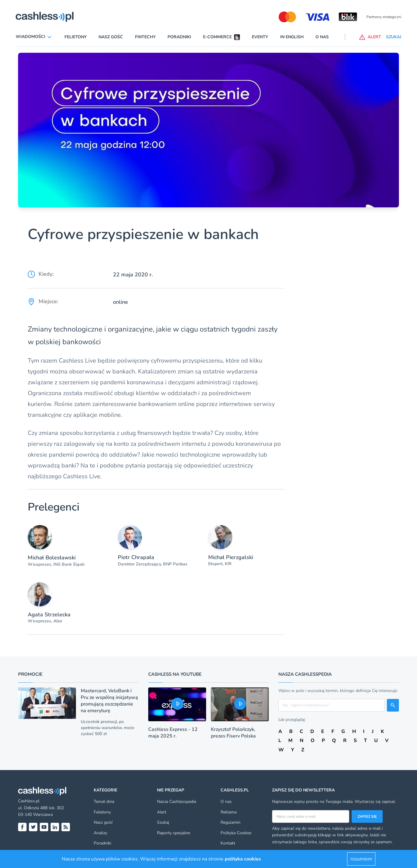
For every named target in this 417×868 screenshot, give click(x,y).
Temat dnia (104, 802)
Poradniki (179, 37)
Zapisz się (367, 816)
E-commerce (217, 37)
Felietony (76, 37)
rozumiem (361, 859)
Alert (162, 812)
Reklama (229, 812)
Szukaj (163, 822)
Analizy (100, 833)
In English (292, 37)
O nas (322, 37)
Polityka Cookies (236, 833)
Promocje (30, 674)
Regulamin (230, 822)
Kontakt (228, 843)
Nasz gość (111, 37)
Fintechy (145, 37)
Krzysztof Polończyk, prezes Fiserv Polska (233, 733)
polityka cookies (243, 859)
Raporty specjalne (174, 833)
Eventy (260, 37)
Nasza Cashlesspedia (177, 802)
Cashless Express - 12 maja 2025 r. (173, 733)
